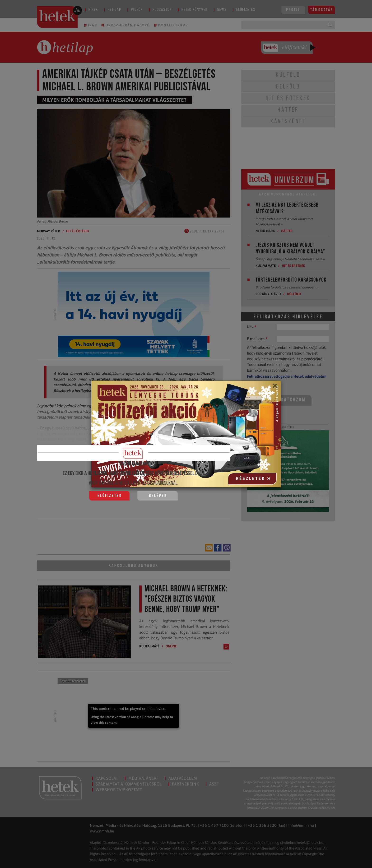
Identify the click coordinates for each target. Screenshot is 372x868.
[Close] (275, 387)
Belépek (158, 496)
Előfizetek (110, 496)
